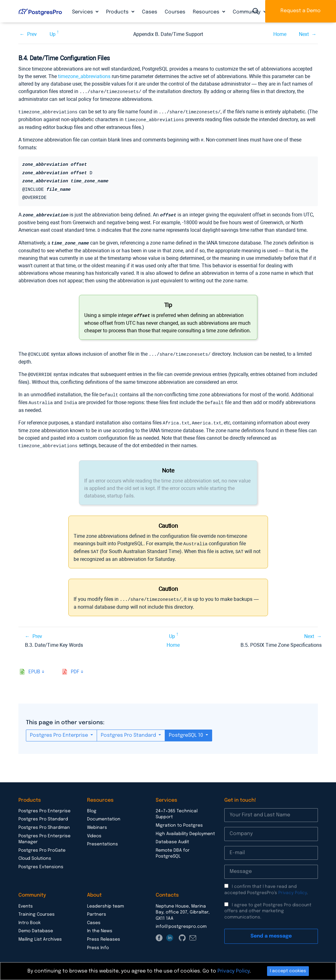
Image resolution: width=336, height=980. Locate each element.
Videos (94, 831)
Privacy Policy (292, 888)
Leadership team (105, 901)
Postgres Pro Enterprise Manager (44, 834)
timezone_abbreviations (84, 76)
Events (26, 901)
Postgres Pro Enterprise (60, 730)
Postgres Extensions (41, 862)
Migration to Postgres (179, 820)
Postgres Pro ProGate (42, 845)
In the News (100, 926)
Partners (97, 909)
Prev (32, 34)
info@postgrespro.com (181, 921)
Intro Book (29, 918)
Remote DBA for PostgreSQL (173, 848)
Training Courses (37, 909)
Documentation (104, 814)
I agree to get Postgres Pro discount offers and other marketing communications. (268, 906)
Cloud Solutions (35, 853)
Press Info (98, 943)
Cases (150, 12)
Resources (207, 12)
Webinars (97, 822)
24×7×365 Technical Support (177, 809)
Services (83, 12)
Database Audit (172, 837)
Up (53, 34)
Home (280, 34)
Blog (92, 806)
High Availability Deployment (185, 829)
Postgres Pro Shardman (44, 822)
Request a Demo (301, 11)
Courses (175, 12)
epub (34, 667)
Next (304, 34)
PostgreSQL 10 (187, 730)
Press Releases (104, 934)
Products (118, 12)
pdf (75, 667)
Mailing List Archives (40, 934)
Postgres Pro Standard (129, 730)
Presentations (102, 839)
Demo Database (36, 926)
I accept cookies (288, 971)
